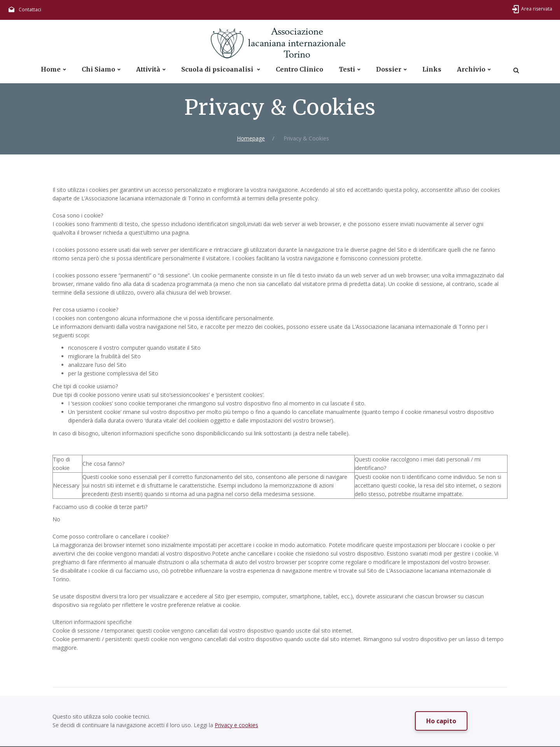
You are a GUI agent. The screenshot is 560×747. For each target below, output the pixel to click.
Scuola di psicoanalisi (218, 69)
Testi (347, 69)
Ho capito (441, 721)
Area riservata (537, 9)
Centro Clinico (299, 69)
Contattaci (30, 10)
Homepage (251, 138)
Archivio (471, 69)
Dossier (389, 69)
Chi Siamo (98, 69)
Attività (148, 69)
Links (432, 69)
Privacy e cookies (236, 725)
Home (51, 69)
